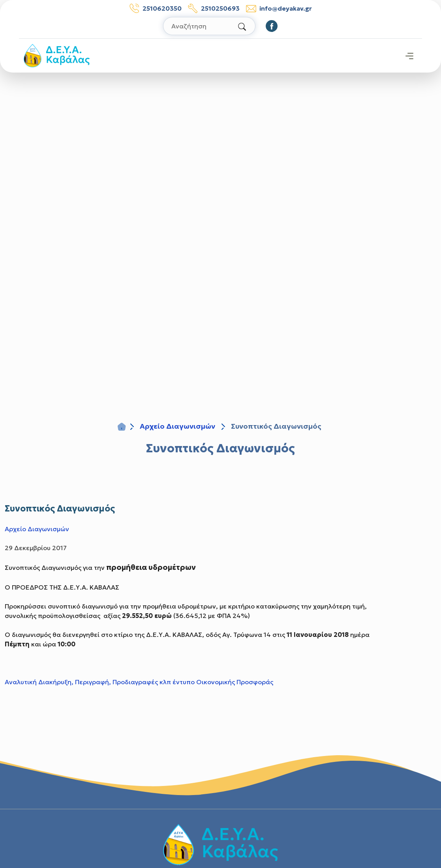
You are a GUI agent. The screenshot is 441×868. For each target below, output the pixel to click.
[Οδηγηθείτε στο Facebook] (272, 26)
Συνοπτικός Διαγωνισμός (220, 448)
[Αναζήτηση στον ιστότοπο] (209, 26)
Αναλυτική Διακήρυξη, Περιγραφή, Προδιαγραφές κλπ (88, 682)
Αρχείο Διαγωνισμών (177, 426)
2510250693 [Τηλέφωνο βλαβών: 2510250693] (214, 8)
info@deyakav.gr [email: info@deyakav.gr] (279, 8)
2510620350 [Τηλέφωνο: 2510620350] (156, 8)
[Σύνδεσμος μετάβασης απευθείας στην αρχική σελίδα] (57, 55)
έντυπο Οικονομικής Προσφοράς (223, 682)
